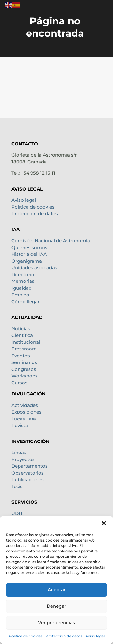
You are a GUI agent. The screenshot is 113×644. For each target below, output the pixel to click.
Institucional (26, 342)
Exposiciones (27, 412)
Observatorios (28, 473)
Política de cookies (26, 636)
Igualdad (22, 288)
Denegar (56, 606)
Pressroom (24, 349)
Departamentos (30, 466)
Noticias (21, 329)
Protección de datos (64, 636)
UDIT (17, 513)
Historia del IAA (29, 254)
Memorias (23, 281)
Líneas (19, 452)
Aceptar (57, 589)
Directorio (23, 275)
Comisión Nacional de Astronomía (51, 241)
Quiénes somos (29, 247)
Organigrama (27, 261)
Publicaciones (28, 479)
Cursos (19, 383)
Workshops (25, 376)
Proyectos (23, 459)
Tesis (17, 486)
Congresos (24, 369)
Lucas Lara (24, 419)
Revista (20, 425)
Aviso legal (95, 636)
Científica (22, 335)
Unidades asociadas (34, 268)
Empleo (20, 295)
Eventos (21, 356)
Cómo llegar (25, 302)
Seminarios (24, 362)
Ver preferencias (56, 623)
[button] (104, 523)
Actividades (25, 405)
